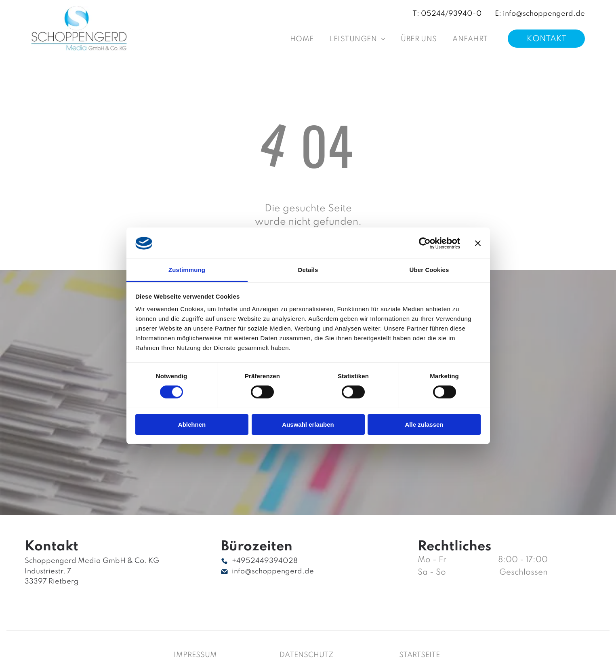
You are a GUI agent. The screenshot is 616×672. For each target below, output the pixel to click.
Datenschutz (307, 655)
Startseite (419, 655)
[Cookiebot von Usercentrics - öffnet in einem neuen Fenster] (425, 243)
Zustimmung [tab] (187, 270)
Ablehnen (192, 424)
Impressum (195, 655)
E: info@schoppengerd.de (540, 14)
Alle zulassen (424, 424)
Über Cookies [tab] (429, 270)
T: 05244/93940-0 (447, 14)
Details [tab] (308, 270)
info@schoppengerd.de (273, 571)
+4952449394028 (265, 561)
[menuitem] (302, 39)
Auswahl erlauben (308, 424)
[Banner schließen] (478, 243)
